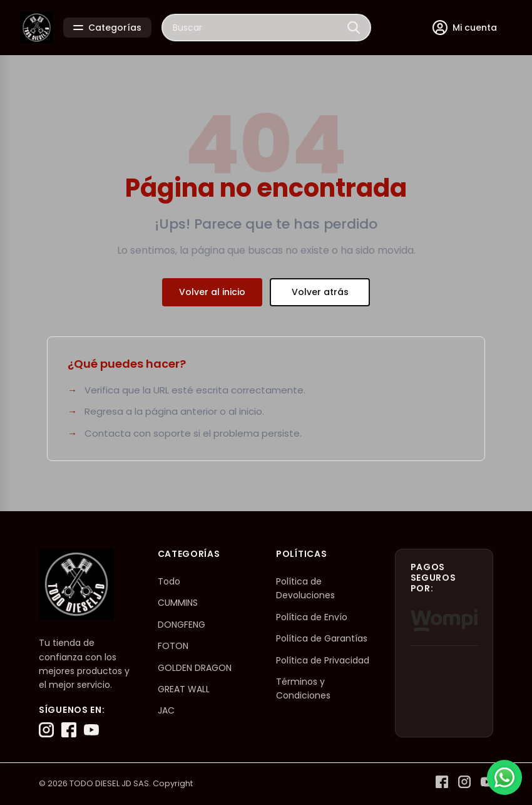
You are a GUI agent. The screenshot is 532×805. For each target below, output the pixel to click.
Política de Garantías (322, 638)
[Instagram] (46, 730)
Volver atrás (320, 292)
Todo (169, 581)
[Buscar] (354, 28)
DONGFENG (182, 625)
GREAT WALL (184, 689)
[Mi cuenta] (465, 28)
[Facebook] (69, 730)
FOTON (173, 646)
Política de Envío (312, 617)
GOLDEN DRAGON (195, 668)
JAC (166, 710)
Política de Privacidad (323, 660)
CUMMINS (178, 603)
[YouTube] (91, 730)
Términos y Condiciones (303, 688)
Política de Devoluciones (305, 588)
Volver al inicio (212, 292)
